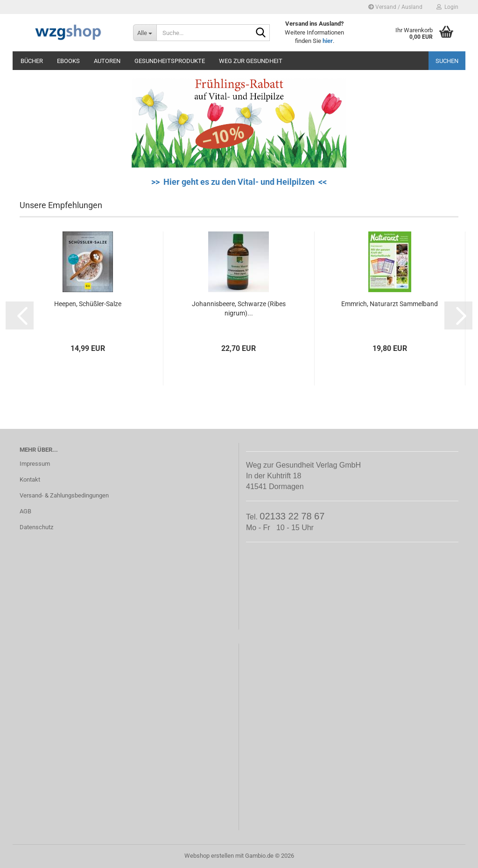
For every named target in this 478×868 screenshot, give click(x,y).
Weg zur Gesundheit (251, 61)
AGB (25, 511)
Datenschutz (36, 527)
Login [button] (447, 7)
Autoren (107, 61)
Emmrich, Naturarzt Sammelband (390, 304)
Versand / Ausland (395, 7)
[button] (20, 315)
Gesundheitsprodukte (170, 61)
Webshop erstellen (209, 856)
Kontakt (30, 479)
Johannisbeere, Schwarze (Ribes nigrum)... (239, 308)
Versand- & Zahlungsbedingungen (64, 495)
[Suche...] (145, 33)
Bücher (32, 61)
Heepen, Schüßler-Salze (88, 304)
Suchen (447, 61)
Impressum (35, 464)
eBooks (68, 61)
